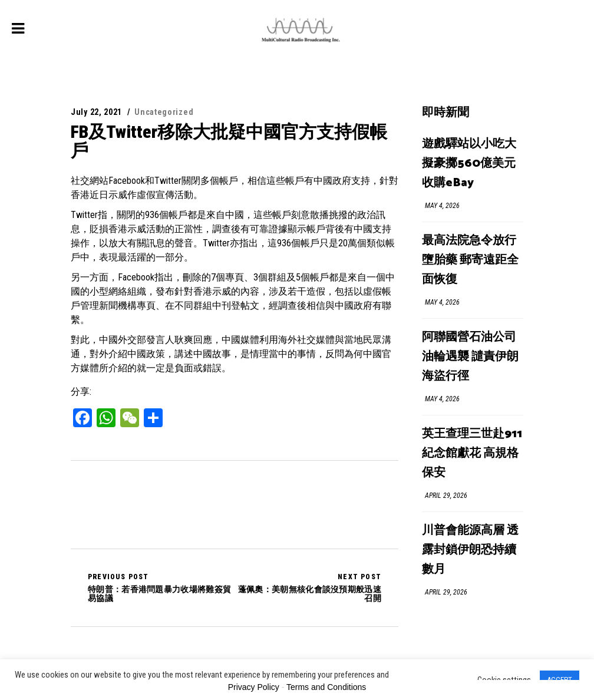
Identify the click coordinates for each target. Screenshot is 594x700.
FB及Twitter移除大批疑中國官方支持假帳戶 (229, 141)
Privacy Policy (254, 687)
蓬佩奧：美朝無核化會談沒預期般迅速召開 (308, 587)
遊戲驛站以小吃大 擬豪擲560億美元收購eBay (469, 164)
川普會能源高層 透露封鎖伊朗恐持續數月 (470, 550)
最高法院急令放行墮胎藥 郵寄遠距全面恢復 (470, 260)
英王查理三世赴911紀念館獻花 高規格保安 (472, 453)
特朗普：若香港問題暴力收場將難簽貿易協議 (161, 587)
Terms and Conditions (326, 687)
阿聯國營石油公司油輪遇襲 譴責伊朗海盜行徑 (470, 357)
